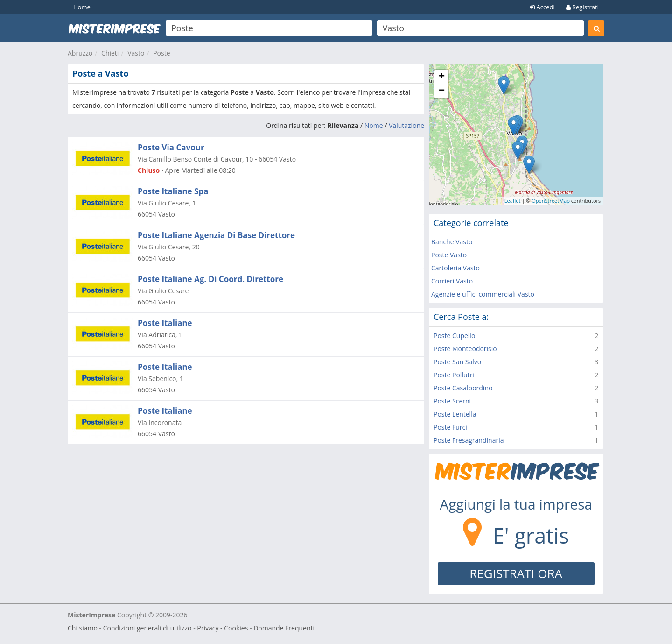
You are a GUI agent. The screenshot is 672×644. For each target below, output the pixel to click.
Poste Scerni (452, 401)
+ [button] (442, 77)
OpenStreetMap (551, 201)
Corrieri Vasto (452, 281)
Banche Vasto (452, 242)
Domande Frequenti (284, 628)
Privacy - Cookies (222, 628)
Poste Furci (450, 427)
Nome (374, 125)
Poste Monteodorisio (465, 349)
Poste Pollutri (454, 375)
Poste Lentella (455, 414)
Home (82, 7)
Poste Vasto (449, 255)
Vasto (136, 53)
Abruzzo (80, 53)
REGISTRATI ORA (516, 573)
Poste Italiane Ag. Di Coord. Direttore (210, 279)
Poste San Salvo (457, 362)
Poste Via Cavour (171, 147)
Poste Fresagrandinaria (469, 440)
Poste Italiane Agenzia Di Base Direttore (216, 235)
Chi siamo (83, 628)
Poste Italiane (165, 323)
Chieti (110, 53)
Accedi (542, 7)
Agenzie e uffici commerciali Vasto (483, 294)
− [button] (442, 91)
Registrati (582, 7)
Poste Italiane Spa (173, 191)
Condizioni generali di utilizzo (147, 628)
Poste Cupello (454, 336)
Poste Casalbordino (463, 388)
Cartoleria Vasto (455, 268)
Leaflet (513, 201)
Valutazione (406, 125)
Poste (161, 53)
